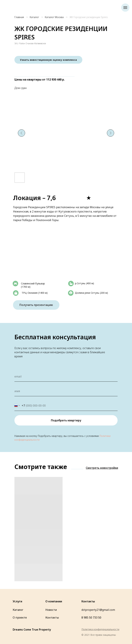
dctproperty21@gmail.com (98, 610)
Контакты (52, 618)
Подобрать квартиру (66, 420)
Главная (19, 17)
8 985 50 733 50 (91, 618)
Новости (51, 610)
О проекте (20, 618)
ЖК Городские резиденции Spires (89, 17)
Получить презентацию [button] (38, 305)
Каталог (34, 17)
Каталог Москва (54, 17)
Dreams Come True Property (32, 630)
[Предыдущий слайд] (21, 133)
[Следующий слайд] (111, 133)
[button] (48, 60)
